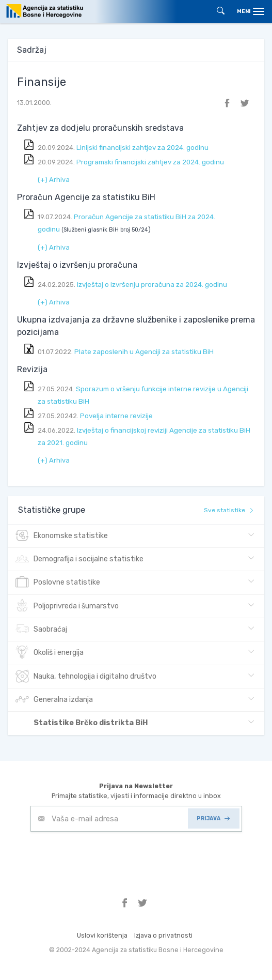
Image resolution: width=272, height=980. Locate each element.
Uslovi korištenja (102, 935)
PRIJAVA (213, 818)
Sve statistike (229, 510)
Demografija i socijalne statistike (79, 559)
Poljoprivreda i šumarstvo (67, 606)
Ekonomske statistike (62, 536)
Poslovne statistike (58, 583)
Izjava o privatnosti (163, 935)
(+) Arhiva (54, 180)
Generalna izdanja (54, 700)
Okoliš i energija (50, 653)
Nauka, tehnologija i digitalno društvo (86, 677)
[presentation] (109, 857)
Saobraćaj (41, 630)
